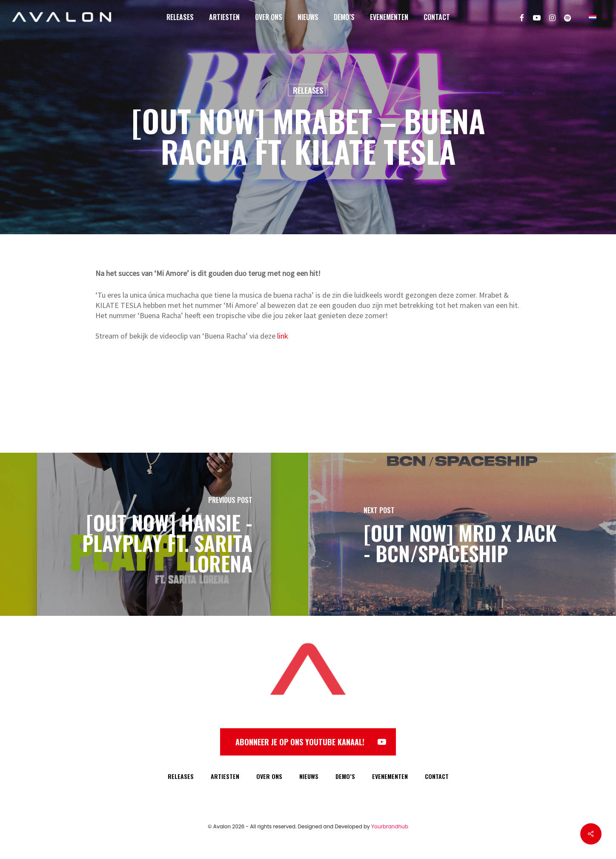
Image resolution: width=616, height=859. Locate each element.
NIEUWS (309, 776)
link (283, 336)
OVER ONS (269, 776)
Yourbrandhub (390, 826)
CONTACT (437, 776)
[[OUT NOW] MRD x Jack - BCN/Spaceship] (462, 534)
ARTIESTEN (225, 776)
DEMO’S (345, 776)
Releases (308, 90)
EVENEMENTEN (390, 776)
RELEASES (181, 776)
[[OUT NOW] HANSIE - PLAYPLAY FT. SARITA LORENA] (154, 534)
